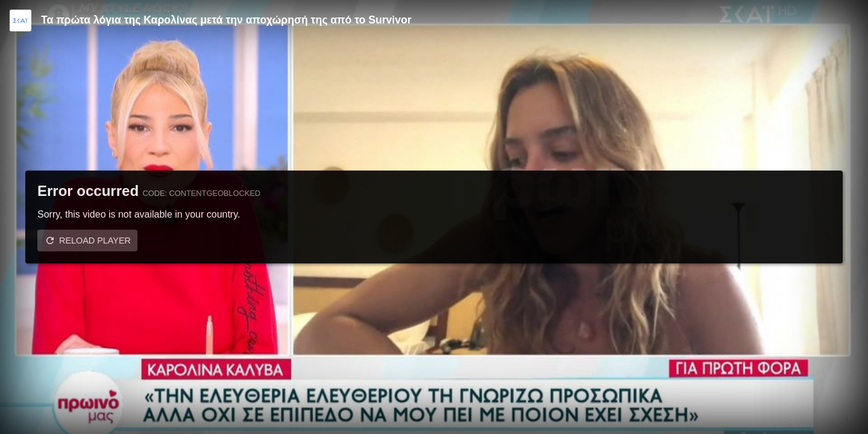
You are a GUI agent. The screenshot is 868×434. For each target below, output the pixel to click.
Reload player (95, 241)
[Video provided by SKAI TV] (20, 20)
